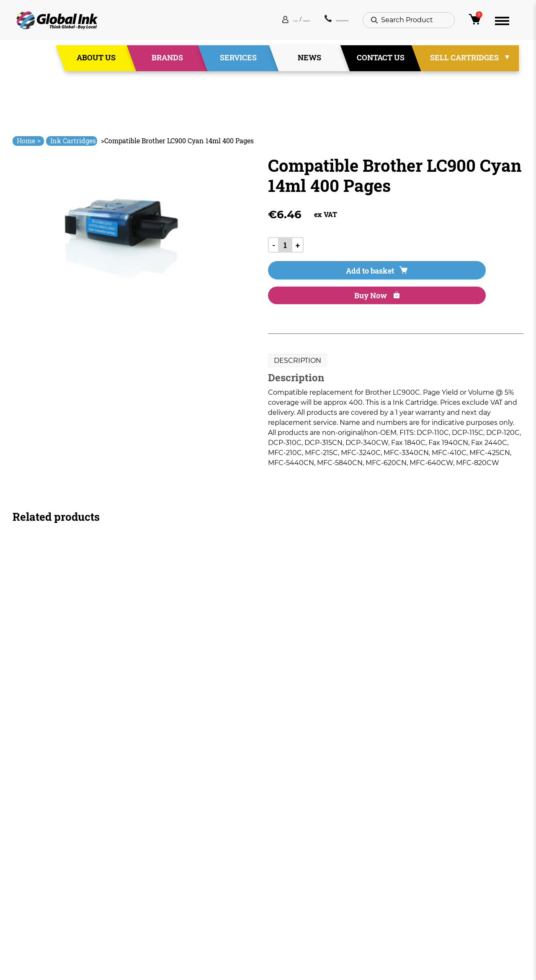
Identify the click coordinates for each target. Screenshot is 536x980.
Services (238, 62)
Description (298, 347)
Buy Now (418, 280)
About (176, 867)
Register (253, 25)
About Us (96, 62)
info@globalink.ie (48, 862)
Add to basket (315, 280)
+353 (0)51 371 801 (315, 25)
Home (29, 141)
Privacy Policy (291, 882)
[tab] (298, 347)
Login (224, 25)
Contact (179, 912)
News (309, 62)
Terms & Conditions (301, 867)
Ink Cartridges (73, 141)
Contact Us (381, 62)
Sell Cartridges (464, 62)
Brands (167, 62)
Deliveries (284, 852)
